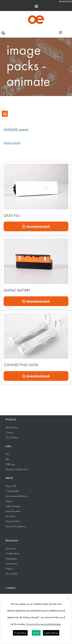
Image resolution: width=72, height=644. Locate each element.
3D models (11, 574)
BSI (7, 459)
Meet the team (13, 511)
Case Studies (12, 491)
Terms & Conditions (16, 526)
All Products (12, 427)
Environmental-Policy (17, 496)
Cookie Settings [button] (51, 633)
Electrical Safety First (16, 469)
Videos (9, 569)
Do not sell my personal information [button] (44, 624)
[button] (36, 6)
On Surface (12, 437)
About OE (11, 486)
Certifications (12, 553)
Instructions (11, 564)
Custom (10, 433)
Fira (8, 454)
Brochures (11, 549)
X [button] (68, 598)
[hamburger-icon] (61, 33)
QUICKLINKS (65, 1)
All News (10, 516)
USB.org (10, 464)
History (9, 501)
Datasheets (11, 559)
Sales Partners (13, 506)
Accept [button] (36, 633)
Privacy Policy (13, 521)
